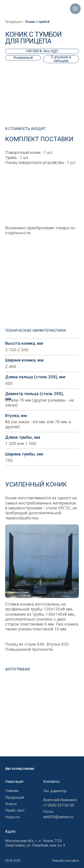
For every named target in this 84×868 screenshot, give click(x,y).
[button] (42, 712)
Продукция (13, 22)
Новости (12, 817)
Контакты (52, 782)
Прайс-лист (15, 810)
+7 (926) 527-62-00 (59, 805)
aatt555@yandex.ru (58, 817)
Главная (12, 791)
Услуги (11, 804)
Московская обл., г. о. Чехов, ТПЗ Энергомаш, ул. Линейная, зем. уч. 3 (35, 843)
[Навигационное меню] (75, 9)
